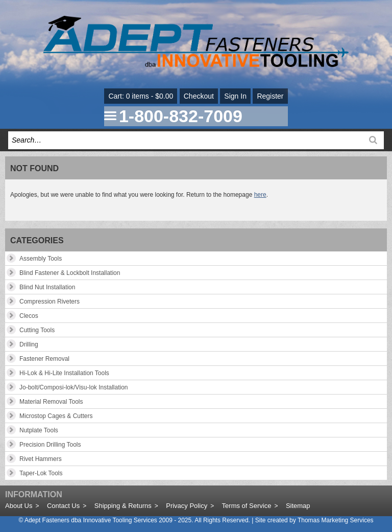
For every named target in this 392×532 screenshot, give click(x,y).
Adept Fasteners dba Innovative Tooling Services (91, 520)
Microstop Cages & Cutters (56, 416)
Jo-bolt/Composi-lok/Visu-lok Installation (74, 387)
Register (270, 96)
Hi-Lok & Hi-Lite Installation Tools (64, 373)
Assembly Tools (41, 259)
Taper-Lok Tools (41, 473)
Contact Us (63, 506)
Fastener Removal (44, 359)
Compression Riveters (50, 302)
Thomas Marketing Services (336, 520)
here (260, 195)
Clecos (29, 316)
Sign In (235, 96)
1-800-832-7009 (181, 116)
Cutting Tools (37, 330)
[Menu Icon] (110, 116)
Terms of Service (247, 506)
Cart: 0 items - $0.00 (141, 96)
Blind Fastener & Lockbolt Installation (70, 273)
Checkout (199, 96)
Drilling (29, 344)
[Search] (373, 140)
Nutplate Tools (39, 430)
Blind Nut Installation (47, 287)
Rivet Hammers (41, 459)
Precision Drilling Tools (50, 445)
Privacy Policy (187, 506)
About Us (19, 506)
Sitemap (298, 506)
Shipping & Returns (123, 506)
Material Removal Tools (51, 402)
